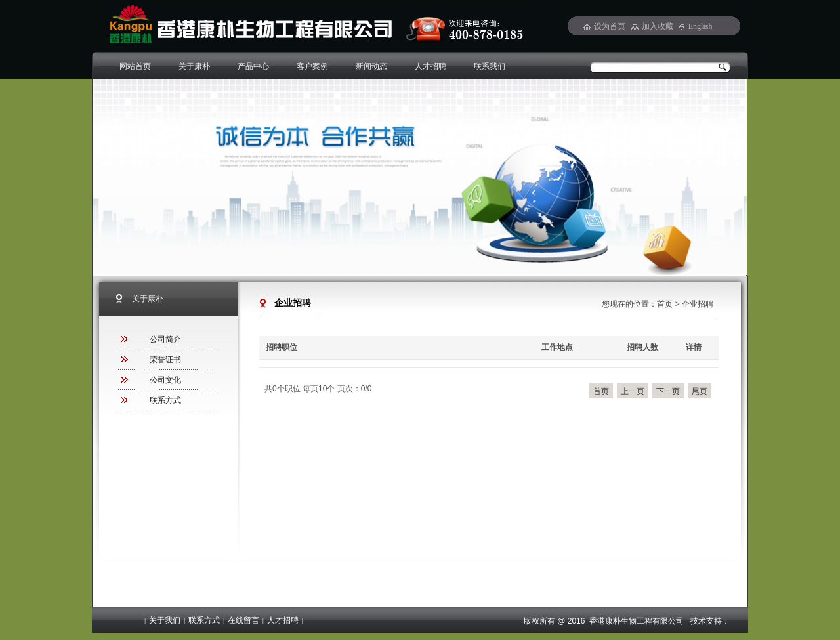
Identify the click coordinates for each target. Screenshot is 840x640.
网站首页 (135, 66)
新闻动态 (371, 66)
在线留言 (243, 620)
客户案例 (312, 66)
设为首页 (610, 26)
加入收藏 (658, 26)
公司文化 (165, 380)
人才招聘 (430, 66)
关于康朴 (194, 66)
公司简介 (165, 339)
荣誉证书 (165, 360)
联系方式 (165, 400)
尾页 (700, 391)
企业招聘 (698, 304)
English (701, 26)
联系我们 (490, 66)
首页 (665, 304)
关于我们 (165, 620)
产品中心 (253, 66)
